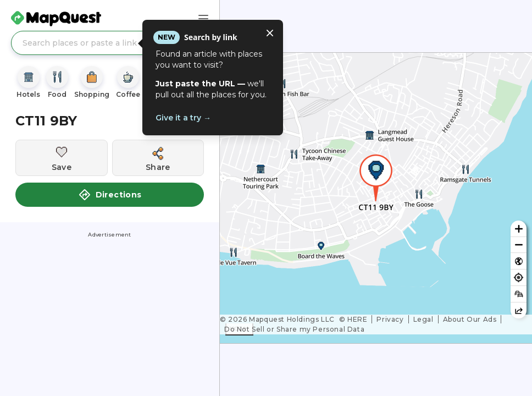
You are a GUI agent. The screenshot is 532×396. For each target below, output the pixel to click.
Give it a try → (183, 118)
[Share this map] (519, 310)
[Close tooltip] (270, 33)
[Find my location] (519, 277)
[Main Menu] (203, 19)
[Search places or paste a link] (110, 43)
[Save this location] (62, 158)
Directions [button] (110, 195)
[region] (376, 198)
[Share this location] (158, 158)
